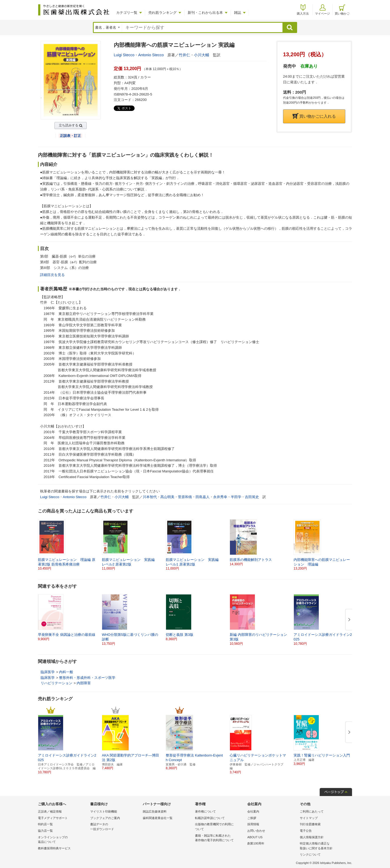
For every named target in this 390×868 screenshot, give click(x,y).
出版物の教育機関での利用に (220, 827)
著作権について (205, 811)
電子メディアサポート (53, 818)
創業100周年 (256, 843)
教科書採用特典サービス (54, 848)
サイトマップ (309, 818)
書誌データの (115, 827)
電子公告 (306, 831)
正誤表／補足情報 (50, 811)
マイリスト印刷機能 (104, 811)
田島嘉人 (203, 497)
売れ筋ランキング (162, 13)
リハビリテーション (56, 683)
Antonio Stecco (151, 55)
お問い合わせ (256, 831)
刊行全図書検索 (310, 824)
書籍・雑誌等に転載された (220, 838)
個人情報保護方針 (312, 837)
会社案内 (253, 811)
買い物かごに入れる (314, 116)
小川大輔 (201, 55)
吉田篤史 (252, 497)
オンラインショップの (63, 840)
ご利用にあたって (312, 811)
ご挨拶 (252, 818)
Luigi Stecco (124, 55)
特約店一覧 (45, 824)
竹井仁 (184, 55)
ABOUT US (255, 837)
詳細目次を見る (52, 275)
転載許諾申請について (210, 818)
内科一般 (66, 672)
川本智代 (150, 497)
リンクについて (310, 854)
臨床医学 (48, 672)
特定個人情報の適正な (325, 846)
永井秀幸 (220, 497)
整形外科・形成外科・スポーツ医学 (87, 678)
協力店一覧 (45, 831)
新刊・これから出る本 (205, 13)
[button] (348, 620)
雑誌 (238, 13)
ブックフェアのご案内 (105, 818)
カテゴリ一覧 (127, 13)
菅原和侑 (185, 497)
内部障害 (84, 683)
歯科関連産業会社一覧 (158, 818)
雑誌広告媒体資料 (155, 811)
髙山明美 (167, 497)
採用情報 (253, 824)
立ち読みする (69, 125)
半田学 (236, 497)
